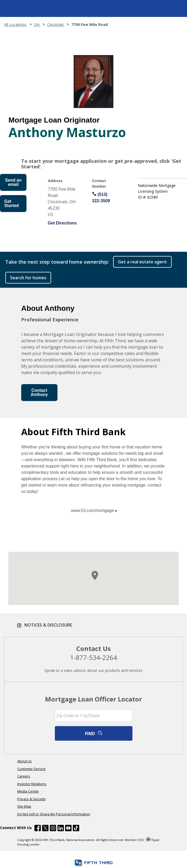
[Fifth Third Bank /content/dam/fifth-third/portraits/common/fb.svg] (38, 829)
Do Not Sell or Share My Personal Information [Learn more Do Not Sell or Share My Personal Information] (54, 814)
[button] (95, 575)
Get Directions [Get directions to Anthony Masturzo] (62, 223)
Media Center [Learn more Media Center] (28, 791)
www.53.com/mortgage (93, 511)
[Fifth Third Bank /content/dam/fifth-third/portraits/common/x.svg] (45, 829)
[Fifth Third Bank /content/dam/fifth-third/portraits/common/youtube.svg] (68, 829)
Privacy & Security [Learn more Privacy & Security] (32, 799)
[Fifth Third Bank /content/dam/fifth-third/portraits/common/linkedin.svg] (61, 829)
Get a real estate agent (142, 262)
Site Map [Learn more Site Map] (24, 806)
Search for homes (28, 278)
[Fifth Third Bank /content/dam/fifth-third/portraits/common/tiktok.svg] (76, 829)
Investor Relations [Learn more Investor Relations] (32, 784)
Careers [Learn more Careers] (24, 776)
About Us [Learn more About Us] (25, 761)
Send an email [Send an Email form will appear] (13, 182)
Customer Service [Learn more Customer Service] (31, 769)
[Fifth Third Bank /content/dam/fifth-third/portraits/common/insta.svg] (53, 829)
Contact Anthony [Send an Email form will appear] (39, 392)
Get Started (12, 204)
